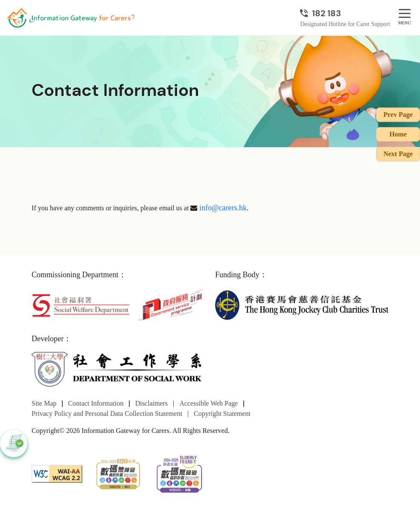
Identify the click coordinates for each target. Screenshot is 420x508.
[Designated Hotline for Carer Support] (345, 13)
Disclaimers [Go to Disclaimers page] (152, 403)
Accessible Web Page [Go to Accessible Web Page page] (209, 403)
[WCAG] (57, 473)
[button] (14, 444)
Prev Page (398, 115)
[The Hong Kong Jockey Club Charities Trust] (302, 304)
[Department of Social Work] (118, 369)
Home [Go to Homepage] (398, 134)
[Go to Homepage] (70, 18)
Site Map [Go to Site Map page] (44, 403)
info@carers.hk (223, 208)
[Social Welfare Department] (81, 304)
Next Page (398, 154)
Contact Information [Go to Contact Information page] (96, 403)
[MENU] (405, 14)
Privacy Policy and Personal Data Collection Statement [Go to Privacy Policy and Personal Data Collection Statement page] (107, 414)
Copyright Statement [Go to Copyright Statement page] (222, 414)
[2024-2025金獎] (118, 473)
